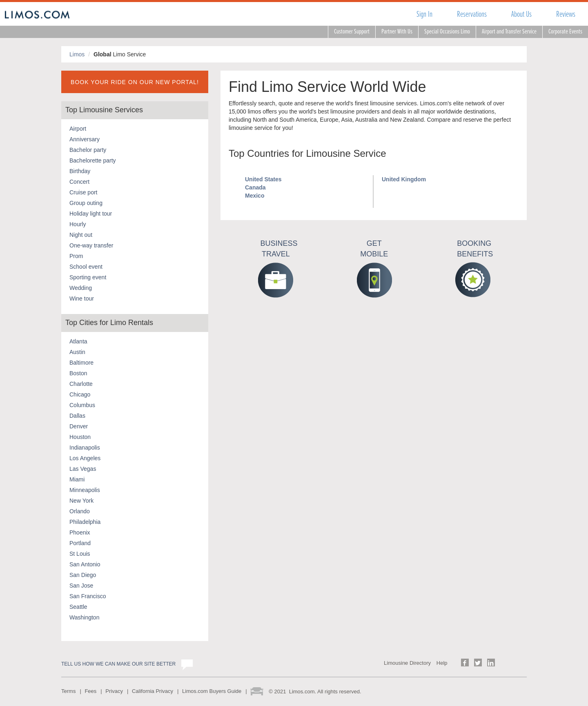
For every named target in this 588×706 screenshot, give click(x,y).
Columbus (82, 405)
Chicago (80, 394)
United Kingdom (404, 179)
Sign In (424, 14)
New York (81, 501)
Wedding (81, 288)
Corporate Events (565, 32)
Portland (80, 543)
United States (263, 179)
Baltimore (81, 363)
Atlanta (78, 341)
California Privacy (153, 691)
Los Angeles (85, 458)
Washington (84, 617)
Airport (78, 129)
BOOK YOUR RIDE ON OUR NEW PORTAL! (135, 82)
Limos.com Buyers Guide (212, 691)
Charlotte (81, 384)
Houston (80, 437)
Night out (81, 235)
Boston (78, 373)
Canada (255, 187)
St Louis (80, 554)
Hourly (78, 224)
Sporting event (88, 277)
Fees (90, 691)
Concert (79, 182)
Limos (77, 54)
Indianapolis (85, 448)
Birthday (80, 171)
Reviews (566, 14)
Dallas (77, 416)
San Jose (81, 586)
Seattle (78, 607)
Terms (68, 691)
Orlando (80, 511)
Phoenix (80, 532)
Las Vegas (83, 469)
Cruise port (83, 192)
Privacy (114, 691)
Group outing (86, 203)
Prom (76, 256)
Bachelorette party (93, 160)
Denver (79, 426)
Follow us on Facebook (465, 663)
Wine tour (82, 298)
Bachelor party (88, 150)
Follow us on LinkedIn (491, 663)
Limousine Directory (407, 663)
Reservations (472, 14)
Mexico (255, 196)
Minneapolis (85, 490)
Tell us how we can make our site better (118, 664)
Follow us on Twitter (478, 663)
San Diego (83, 575)
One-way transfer (91, 245)
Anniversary (85, 139)
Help (442, 663)
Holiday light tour (91, 214)
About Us (521, 14)
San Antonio (85, 564)
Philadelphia (85, 522)
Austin (77, 352)
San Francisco (88, 596)
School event (86, 267)
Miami (77, 479)
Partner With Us (397, 32)
